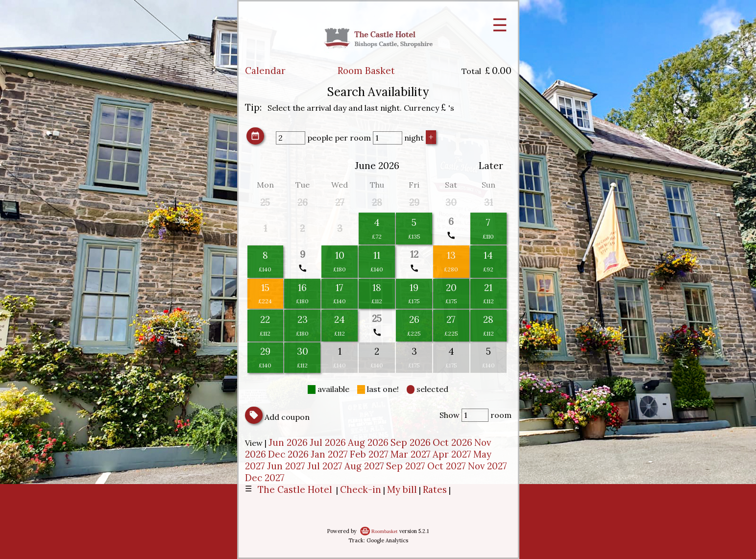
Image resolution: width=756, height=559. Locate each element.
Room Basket (366, 71)
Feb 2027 (369, 454)
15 (265, 288)
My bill (402, 489)
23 (303, 319)
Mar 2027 (411, 454)
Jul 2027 (325, 466)
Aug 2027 (364, 466)
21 (488, 288)
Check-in (361, 489)
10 (340, 255)
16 (302, 288)
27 (451, 319)
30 (303, 351)
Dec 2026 (288, 454)
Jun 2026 (288, 442)
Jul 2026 (328, 442)
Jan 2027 (329, 454)
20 (451, 288)
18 (377, 288)
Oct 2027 (447, 466)
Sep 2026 (411, 442)
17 (340, 288)
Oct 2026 (452, 442)
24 (340, 319)
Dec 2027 (265, 478)
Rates (435, 489)
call (451, 235)
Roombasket (384, 531)
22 (265, 319)
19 (414, 288)
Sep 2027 (406, 466)
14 (488, 255)
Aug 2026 (368, 442)
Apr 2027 (452, 454)
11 (377, 255)
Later (491, 166)
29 (265, 351)
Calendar (265, 71)
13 (451, 255)
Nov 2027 (488, 466)
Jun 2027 (286, 466)
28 (488, 319)
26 (414, 319)
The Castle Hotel (295, 489)
